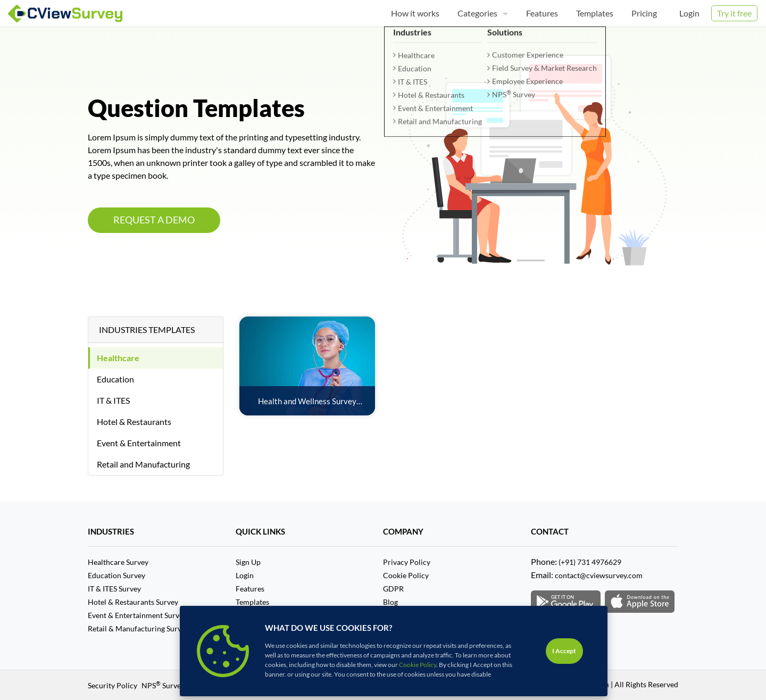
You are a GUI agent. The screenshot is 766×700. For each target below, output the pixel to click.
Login (689, 13)
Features (250, 589)
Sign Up (248, 562)
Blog (390, 602)
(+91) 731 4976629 (590, 562)
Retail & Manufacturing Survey (138, 628)
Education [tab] (115, 379)
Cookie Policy (406, 575)
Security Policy (113, 685)
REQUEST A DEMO (154, 220)
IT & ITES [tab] (113, 400)
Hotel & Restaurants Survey (133, 602)
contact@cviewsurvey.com (599, 575)
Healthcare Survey (118, 562)
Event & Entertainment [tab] (139, 443)
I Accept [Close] (564, 651)
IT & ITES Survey (114, 589)
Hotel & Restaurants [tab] (134, 422)
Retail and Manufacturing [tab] (143, 464)
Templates (252, 602)
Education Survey (116, 575)
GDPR (393, 589)
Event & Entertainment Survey (137, 615)
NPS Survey (163, 685)
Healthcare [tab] (118, 358)
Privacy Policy (407, 562)
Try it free (734, 13)
